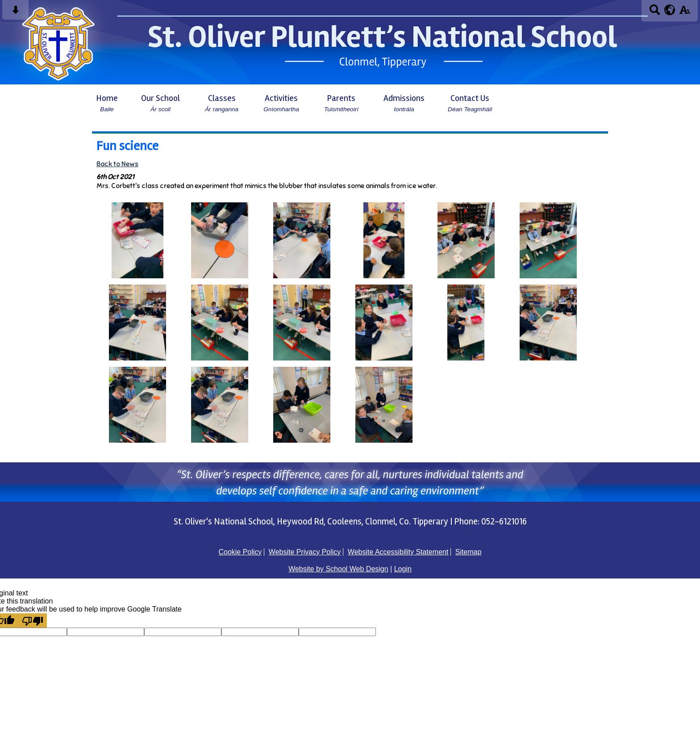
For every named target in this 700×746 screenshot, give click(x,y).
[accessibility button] (685, 13)
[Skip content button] (15, 13)
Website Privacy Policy (305, 552)
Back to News (117, 164)
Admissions (404, 103)
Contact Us (470, 103)
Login (403, 569)
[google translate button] (670, 10)
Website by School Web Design (338, 569)
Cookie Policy (240, 552)
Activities (281, 103)
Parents (341, 103)
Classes (222, 103)
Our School (160, 103)
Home (107, 103)
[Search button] (655, 13)
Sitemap (469, 552)
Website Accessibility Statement (398, 552)
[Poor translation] (33, 620)
